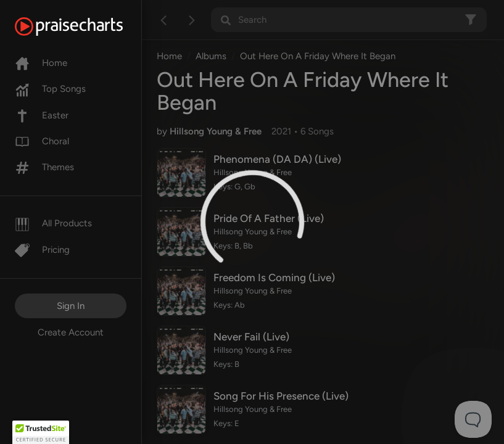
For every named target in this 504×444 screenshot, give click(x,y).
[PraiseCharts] (84, 27)
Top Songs (50, 89)
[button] (41, 432)
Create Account (71, 332)
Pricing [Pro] (42, 250)
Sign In (71, 306)
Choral (42, 141)
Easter (42, 115)
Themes (44, 167)
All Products (53, 223)
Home (41, 63)
